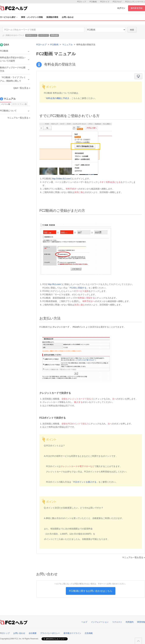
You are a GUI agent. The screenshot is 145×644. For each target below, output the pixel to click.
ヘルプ (84, 622)
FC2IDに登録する (78, 288)
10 (106, 30)
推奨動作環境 (52, 17)
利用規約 (130, 622)
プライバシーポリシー (50, 633)
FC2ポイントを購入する (85, 482)
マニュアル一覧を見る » (134, 557)
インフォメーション (100, 622)
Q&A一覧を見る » (22, 88)
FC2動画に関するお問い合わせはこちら (91, 591)
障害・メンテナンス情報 (32, 17)
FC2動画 (93, 2)
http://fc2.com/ (54, 284)
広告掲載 (89, 633)
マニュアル (67, 44)
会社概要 (33, 633)
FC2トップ (82, 2)
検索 (132, 30)
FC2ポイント (31, 35)
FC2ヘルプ (41, 44)
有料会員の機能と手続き (58, 98)
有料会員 (54, 35)
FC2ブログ (117, 2)
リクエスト (117, 622)
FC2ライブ (105, 2)
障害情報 (141, 622)
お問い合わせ (68, 17)
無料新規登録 (137, 8)
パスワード (44, 35)
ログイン (121, 8)
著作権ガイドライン (72, 633)
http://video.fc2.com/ (61, 179)
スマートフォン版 (19, 104)
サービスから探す (9, 17)
